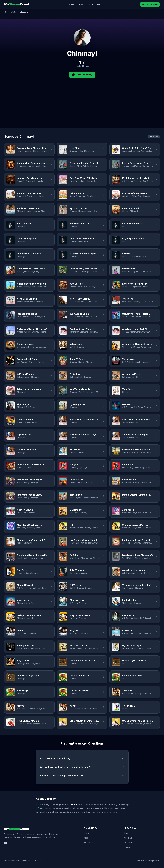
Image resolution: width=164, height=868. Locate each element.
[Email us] (6, 843)
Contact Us (129, 843)
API (98, 4)
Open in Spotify (82, 75)
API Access (89, 843)
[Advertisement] (82, 108)
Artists (82, 4)
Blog (91, 4)
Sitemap (128, 847)
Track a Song (150, 4)
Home (72, 4)
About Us (128, 838)
